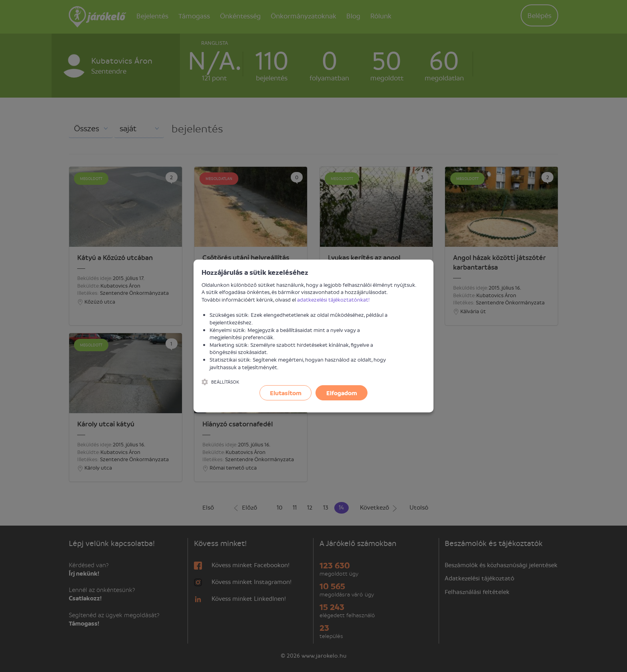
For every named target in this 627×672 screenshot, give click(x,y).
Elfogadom (342, 393)
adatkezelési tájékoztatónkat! (333, 299)
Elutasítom (286, 393)
